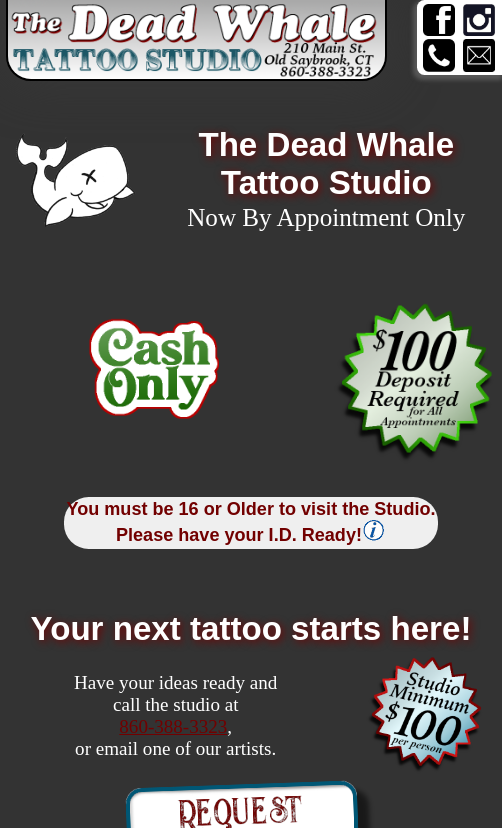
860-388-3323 (173, 726)
